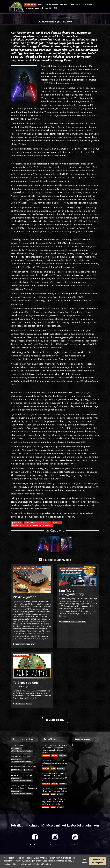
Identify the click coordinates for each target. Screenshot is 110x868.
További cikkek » (55, 720)
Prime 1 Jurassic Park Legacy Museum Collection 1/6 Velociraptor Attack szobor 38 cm (55, 779)
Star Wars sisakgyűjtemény (24, 759)
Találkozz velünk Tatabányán (24, 768)
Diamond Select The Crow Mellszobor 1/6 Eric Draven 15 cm (55, 764)
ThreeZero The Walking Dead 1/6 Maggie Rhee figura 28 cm (55, 791)
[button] (41, 5)
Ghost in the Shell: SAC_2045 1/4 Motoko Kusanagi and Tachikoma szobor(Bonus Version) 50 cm (55, 750)
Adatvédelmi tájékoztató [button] (40, 864)
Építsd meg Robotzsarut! (24, 778)
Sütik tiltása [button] (84, 861)
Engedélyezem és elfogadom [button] (98, 861)
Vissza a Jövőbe (24, 748)
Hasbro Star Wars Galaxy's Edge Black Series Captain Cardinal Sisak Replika (55, 803)
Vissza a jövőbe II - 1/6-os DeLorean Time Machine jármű (24, 790)
